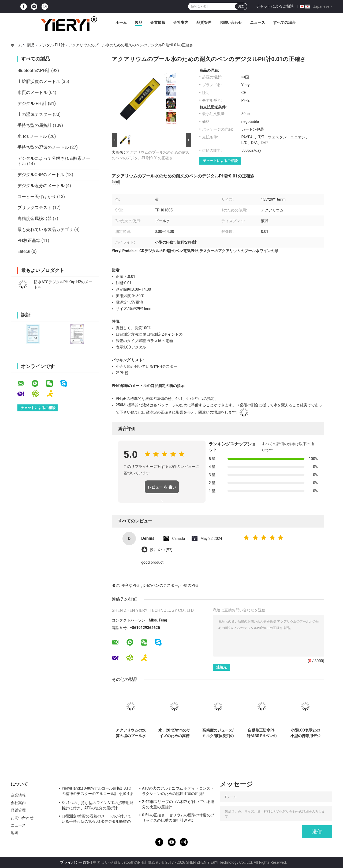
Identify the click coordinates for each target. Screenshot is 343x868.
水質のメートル (32, 92)
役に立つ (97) (161, 550)
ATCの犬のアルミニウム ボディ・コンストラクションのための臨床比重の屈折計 (178, 791)
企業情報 (158, 22)
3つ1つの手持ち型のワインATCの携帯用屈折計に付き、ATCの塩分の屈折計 (97, 805)
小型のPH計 (190, 585)
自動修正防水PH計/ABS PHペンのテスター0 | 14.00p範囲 (262, 733)
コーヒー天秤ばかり (37, 197)
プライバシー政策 (75, 862)
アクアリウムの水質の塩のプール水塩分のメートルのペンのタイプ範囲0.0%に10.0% (131, 733)
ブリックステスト (35, 208)
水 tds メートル (32, 136)
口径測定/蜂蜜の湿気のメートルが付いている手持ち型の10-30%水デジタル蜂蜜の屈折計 (96, 820)
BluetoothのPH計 (34, 71)
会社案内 (181, 22)
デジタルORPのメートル (41, 175)
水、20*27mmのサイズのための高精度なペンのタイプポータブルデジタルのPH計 (174, 733)
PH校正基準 (29, 240)
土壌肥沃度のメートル (39, 82)
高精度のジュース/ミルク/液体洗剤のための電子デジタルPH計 (218, 733)
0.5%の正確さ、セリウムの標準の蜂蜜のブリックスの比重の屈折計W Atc (178, 818)
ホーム (121, 22)
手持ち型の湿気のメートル (43, 147)
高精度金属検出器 (35, 219)
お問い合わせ (231, 22)
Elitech (24, 251)
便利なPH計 (131, 585)
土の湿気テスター (35, 114)
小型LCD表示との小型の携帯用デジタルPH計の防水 (305, 733)
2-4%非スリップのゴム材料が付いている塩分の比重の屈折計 (178, 804)
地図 (14, 833)
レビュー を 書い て (162, 489)
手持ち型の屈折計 (35, 125)
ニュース (258, 22)
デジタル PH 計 (52, 45)
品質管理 (204, 22)
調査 (241, 6)
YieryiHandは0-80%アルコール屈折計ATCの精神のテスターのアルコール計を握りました (98, 792)
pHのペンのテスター (161, 585)
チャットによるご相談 (275, 6)
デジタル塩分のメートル (41, 186)
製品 (139, 22)
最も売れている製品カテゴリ (45, 230)
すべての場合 (284, 22)
